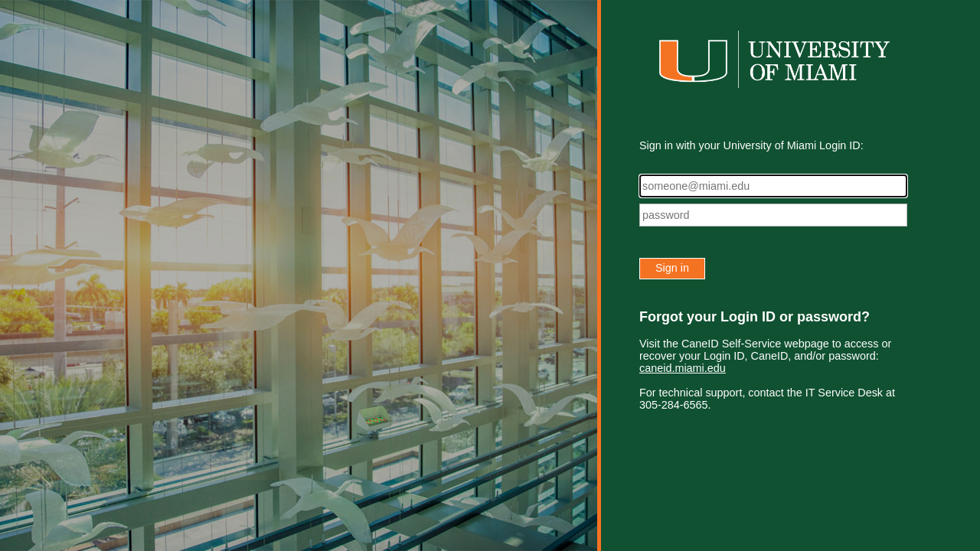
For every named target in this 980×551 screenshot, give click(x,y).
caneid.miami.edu (683, 368)
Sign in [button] (672, 268)
